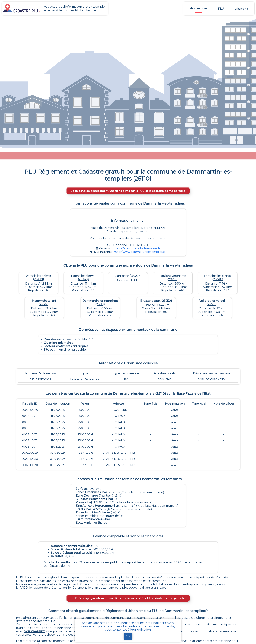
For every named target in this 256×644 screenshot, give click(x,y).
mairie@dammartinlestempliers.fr (137, 248)
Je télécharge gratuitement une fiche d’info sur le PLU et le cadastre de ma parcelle (128, 191)
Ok (128, 636)
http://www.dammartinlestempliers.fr (140, 252)
